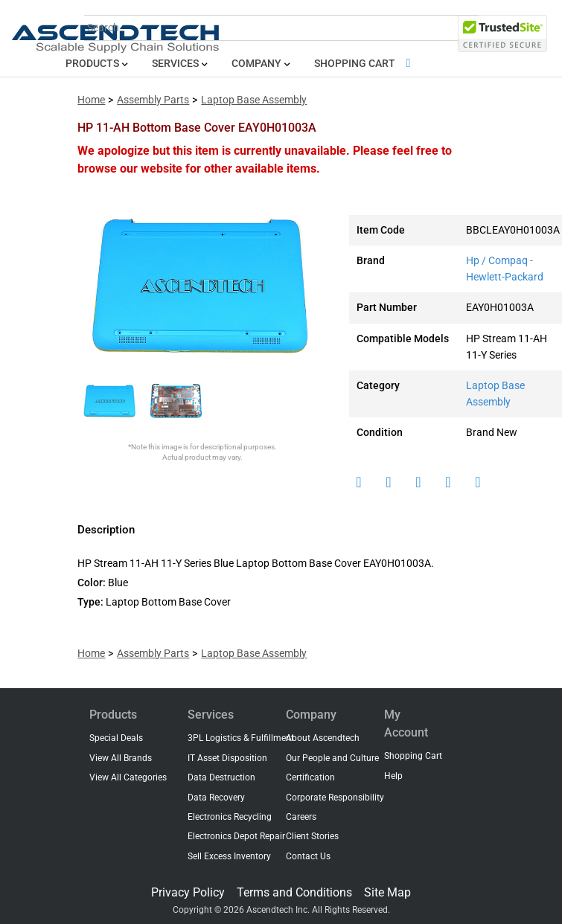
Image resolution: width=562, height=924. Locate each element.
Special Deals (116, 738)
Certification (310, 777)
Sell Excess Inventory (229, 856)
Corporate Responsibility (335, 798)
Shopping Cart (365, 64)
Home (91, 100)
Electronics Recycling (230, 817)
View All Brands (121, 758)
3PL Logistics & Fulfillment (241, 738)
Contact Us (308, 856)
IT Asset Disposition (227, 758)
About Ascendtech (323, 738)
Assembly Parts (153, 100)
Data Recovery (216, 798)
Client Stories (312, 836)
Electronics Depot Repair (236, 836)
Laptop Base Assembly (254, 100)
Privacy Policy (188, 892)
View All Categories (128, 777)
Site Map (387, 892)
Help (393, 776)
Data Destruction (221, 777)
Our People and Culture (332, 758)
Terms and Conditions (294, 892)
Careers (301, 817)
